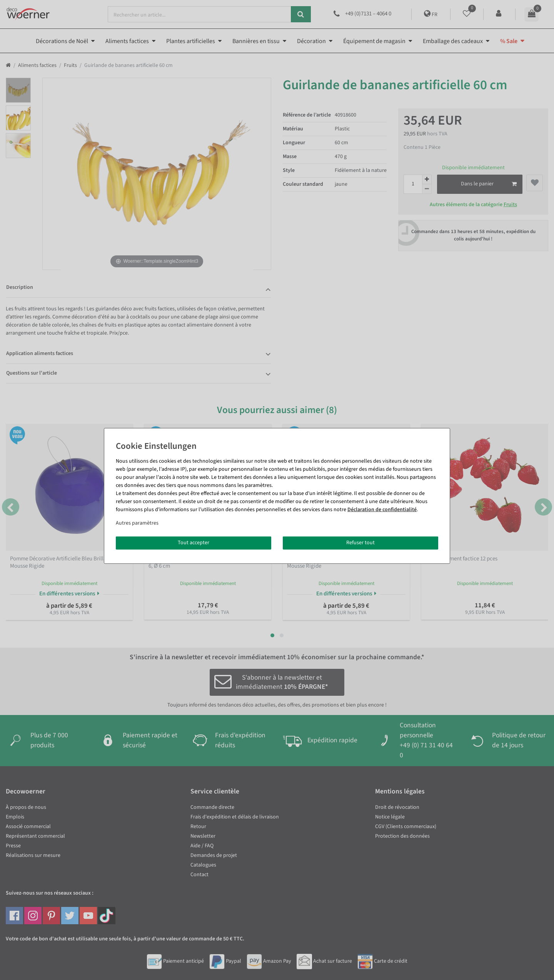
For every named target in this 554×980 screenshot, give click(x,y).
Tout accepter (194, 543)
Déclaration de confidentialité (382, 510)
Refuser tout (360, 543)
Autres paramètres (137, 523)
